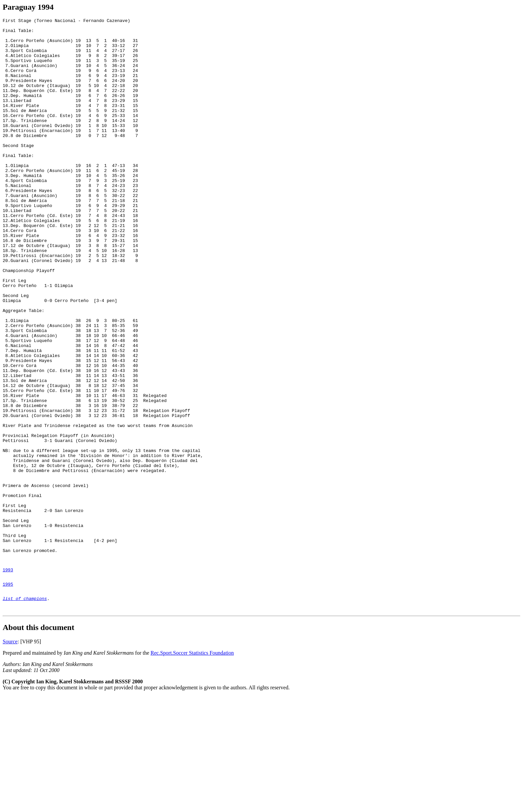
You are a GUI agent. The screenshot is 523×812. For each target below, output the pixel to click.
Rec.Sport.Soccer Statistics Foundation (192, 769)
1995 (8, 696)
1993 (8, 680)
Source (10, 757)
